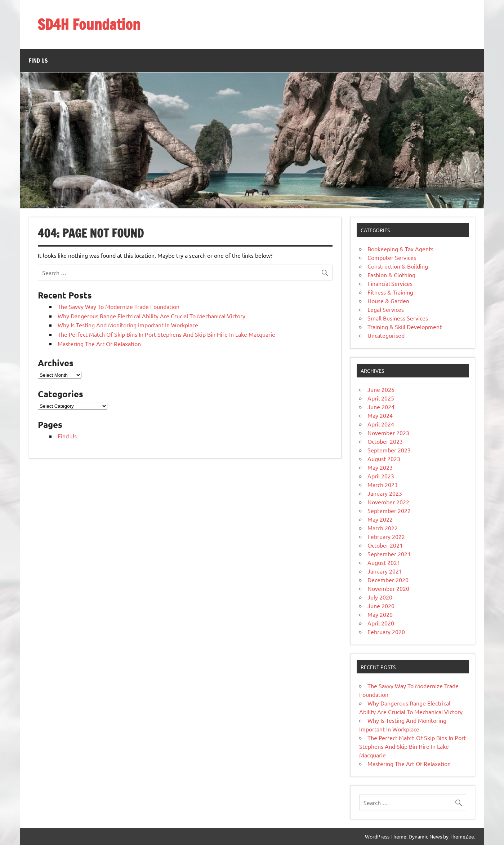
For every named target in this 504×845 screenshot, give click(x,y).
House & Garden (388, 301)
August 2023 (384, 459)
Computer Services (392, 257)
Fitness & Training (390, 292)
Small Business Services (398, 318)
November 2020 (388, 588)
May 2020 (380, 614)
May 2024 (380, 415)
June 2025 (381, 389)
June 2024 (381, 407)
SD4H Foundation (89, 24)
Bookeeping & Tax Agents (400, 249)
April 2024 (381, 424)
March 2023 (383, 485)
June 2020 (381, 606)
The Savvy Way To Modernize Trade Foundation (119, 306)
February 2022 (386, 536)
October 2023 (385, 441)
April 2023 (381, 476)
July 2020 (380, 597)
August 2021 (384, 562)
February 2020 (386, 632)
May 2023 (380, 467)
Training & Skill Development (405, 327)
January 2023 (385, 493)
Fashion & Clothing (391, 275)
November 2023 (388, 433)
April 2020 (381, 623)
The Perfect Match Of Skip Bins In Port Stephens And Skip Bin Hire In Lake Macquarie (166, 334)
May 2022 (380, 519)
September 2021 (389, 554)
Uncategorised (386, 335)
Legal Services (386, 309)
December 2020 (388, 580)
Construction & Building (398, 266)
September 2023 (389, 450)
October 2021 (385, 545)
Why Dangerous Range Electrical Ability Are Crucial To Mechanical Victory (151, 316)
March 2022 (383, 528)
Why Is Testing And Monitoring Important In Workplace (128, 325)
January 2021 (385, 571)
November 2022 (388, 502)
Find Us (38, 61)
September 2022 (389, 510)
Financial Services (390, 283)
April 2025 (381, 398)
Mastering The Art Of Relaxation (99, 344)
